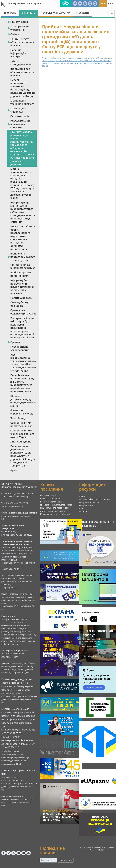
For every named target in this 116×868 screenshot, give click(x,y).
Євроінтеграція (20, 116)
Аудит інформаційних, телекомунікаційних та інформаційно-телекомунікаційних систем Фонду (23, 363)
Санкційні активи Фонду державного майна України (22, 434)
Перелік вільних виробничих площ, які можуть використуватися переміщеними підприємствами (22, 383)
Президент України (49, 496)
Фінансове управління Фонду (22, 412)
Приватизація (18, 22)
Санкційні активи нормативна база (21, 424)
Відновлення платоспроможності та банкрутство (21, 257)
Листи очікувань (21, 442)
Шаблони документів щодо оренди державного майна (23, 401)
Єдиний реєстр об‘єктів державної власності (21, 42)
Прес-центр (83, 13)
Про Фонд (10, 13)
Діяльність (28, 13)
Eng (111, 3)
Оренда (14, 342)
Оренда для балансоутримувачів (23, 312)
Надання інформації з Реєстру (18, 53)
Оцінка (13, 34)
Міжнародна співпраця (17, 110)
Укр (103, 3)
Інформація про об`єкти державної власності (22, 72)
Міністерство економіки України (56, 514)
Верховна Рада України (51, 499)
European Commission (89, 502)
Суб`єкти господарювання (21, 63)
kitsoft (102, 850)
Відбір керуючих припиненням (21, 274)
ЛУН (81, 508)
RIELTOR (83, 512)
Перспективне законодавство (20, 348)
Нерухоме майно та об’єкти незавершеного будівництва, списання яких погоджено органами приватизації (23, 238)
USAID (82, 496)
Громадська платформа (55, 13)
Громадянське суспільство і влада (56, 505)
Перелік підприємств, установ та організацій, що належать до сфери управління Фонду (23, 88)
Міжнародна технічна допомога (22, 102)
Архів (14, 470)
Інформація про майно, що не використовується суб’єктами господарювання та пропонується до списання (23, 212)
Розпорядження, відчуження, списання (19, 124)
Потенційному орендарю (19, 304)
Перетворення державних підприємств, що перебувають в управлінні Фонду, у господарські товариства (23, 456)
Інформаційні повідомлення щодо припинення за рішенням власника (22, 287)
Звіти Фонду (18, 418)
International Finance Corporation (94, 499)
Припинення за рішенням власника (23, 266)
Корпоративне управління (18, 28)
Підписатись (66, 860)
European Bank (86, 505)
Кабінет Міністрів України (52, 502)
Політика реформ (21, 298)
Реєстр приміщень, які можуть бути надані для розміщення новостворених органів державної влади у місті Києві (22, 328)
